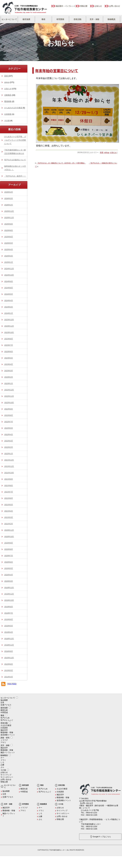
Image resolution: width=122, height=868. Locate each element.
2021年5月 (9, 505)
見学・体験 (95, 19)
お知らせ (98, 6)
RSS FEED (12, 684)
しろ (2, 762)
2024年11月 (9, 269)
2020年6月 (9, 562)
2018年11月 (9, 645)
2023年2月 (9, 377)
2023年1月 (9, 383)
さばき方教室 (6, 725)
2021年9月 (9, 479)
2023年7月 (9, 345)
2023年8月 (9, 339)
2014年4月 (9, 677)
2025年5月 (9, 243)
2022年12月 (9, 390)
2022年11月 (9, 396)
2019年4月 (9, 632)
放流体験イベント (8, 735)
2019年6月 (9, 619)
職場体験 (8, 101)
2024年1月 (9, 313)
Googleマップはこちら (102, 837)
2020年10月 (9, 537)
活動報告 (8, 95)
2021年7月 (9, 492)
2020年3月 (9, 581)
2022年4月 (9, 434)
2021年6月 (9, 498)
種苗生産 (4, 710)
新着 (102, 153)
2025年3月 (9, 256)
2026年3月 (9, 198)
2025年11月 (9, 218)
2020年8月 (9, 549)
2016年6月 (9, 651)
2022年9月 (9, 409)
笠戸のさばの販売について (15, 160)
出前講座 (8, 114)
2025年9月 (9, 224)
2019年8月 (9, 607)
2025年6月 (9, 237)
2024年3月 (9, 307)
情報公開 (84, 6)
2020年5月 (9, 568)
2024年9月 (9, 281)
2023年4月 (9, 364)
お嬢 (2, 765)
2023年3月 (9, 371)
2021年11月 (9, 466)
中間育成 (4, 712)
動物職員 (111, 19)
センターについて (9, 19)
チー (2, 758)
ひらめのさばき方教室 (13, 108)
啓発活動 (78, 19)
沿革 (2, 703)
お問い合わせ (115, 6)
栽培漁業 (26, 19)
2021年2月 (9, 524)
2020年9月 (9, 543)
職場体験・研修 (7, 732)
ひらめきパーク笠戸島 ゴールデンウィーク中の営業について (15, 140)
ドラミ (3, 760)
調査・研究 (5, 738)
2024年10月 (9, 275)
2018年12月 (9, 639)
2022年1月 (9, 454)
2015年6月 (9, 664)
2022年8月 (9, 415)
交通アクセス (6, 705)
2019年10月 (9, 600)
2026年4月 (9, 192)
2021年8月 (9, 486)
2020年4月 (9, 575)
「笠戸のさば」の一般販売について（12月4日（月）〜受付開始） (61, 163)
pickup (107, 153)
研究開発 (60, 19)
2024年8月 (9, 288)
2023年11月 (9, 326)
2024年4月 (9, 301)
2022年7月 (9, 422)
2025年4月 (9, 250)
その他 (7, 121)
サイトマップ (6, 775)
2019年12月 (9, 588)
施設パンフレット (8, 752)
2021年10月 (9, 473)
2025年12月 (9, 211)
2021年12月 (9, 460)
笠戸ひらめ (5, 718)
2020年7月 (9, 556)
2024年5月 (9, 294)
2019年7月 (9, 613)
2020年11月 (9, 530)
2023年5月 (9, 358)
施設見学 (4, 730)
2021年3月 (9, 517)
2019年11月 (9, 594)
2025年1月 (9, 262)
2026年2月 (9, 205)
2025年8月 (9, 230)
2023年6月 (9, 352)
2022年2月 (9, 447)
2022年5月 (9, 428)
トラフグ (4, 740)
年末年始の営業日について (57, 71)
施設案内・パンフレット (66, 6)
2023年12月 (9, 320)
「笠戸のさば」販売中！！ (15, 176)
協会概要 (4, 700)
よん (2, 767)
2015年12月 (9, 658)
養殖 (43, 19)
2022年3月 (9, 441)
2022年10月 (9, 403)
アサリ (3, 742)
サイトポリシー (7, 777)
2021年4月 (9, 511)
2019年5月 (9, 626)
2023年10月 (9, 332)
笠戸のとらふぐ (7, 720)
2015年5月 (9, 670)
